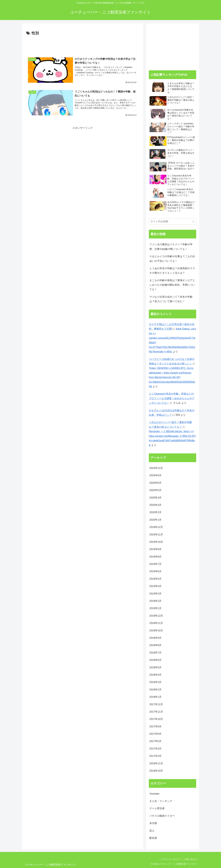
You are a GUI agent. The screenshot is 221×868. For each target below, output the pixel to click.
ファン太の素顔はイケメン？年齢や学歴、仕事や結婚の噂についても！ (171, 247)
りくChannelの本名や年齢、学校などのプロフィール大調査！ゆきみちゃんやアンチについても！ (172, 398)
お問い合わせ (190, 859)
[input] (173, 221)
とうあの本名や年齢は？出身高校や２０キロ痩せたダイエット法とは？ (172, 271)
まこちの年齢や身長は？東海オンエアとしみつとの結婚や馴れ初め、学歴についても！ (172, 285)
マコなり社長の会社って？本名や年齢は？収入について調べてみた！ (171, 299)
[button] (193, 221)
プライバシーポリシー (172, 859)
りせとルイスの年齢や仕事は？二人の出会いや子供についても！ (172, 259)
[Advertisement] (83, 44)
